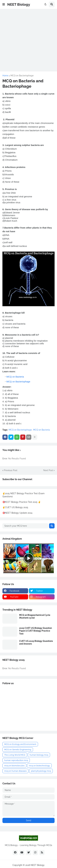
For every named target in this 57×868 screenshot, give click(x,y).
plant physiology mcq (41, 771)
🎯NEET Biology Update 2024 (17, 513)
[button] (4, 4)
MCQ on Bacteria (15, 377)
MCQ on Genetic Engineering (18, 750)
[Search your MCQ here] (25, 526)
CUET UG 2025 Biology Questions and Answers (36, 642)
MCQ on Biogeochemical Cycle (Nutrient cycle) (35, 616)
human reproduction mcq (16, 760)
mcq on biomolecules (14, 766)
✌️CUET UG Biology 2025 (15, 507)
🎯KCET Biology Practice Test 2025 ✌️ (22, 502)
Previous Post (11, 470)
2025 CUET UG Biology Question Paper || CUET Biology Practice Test (35, 631)
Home (5, 76)
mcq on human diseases (15, 771)
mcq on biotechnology (39, 766)
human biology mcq (39, 755)
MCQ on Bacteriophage (22, 76)
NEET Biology (19, 4)
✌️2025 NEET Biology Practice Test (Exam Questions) (23, 495)
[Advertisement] (28, 40)
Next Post (48, 470)
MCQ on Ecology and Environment (20, 744)
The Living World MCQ (15, 755)
